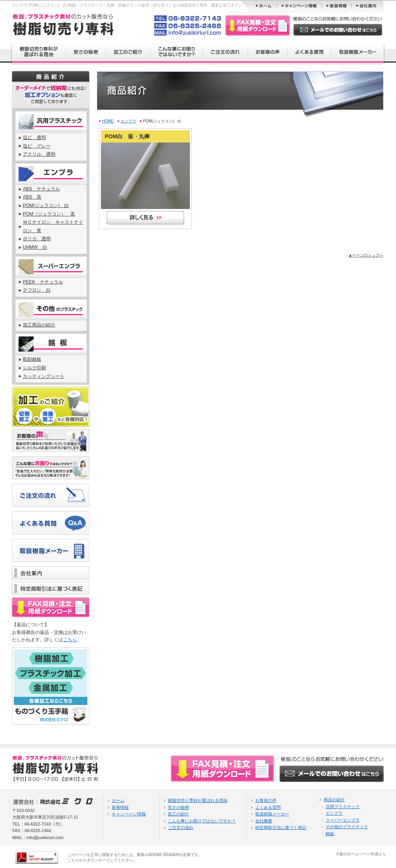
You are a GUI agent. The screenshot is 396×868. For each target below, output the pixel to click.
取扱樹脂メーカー (272, 814)
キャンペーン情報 (129, 814)
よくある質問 (268, 807)
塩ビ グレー (37, 146)
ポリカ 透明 (37, 239)
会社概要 (264, 821)
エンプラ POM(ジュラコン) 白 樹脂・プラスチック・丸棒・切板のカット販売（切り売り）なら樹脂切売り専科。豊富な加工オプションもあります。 (143, 5)
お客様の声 (266, 800)
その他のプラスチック (347, 827)
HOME (108, 121)
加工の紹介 (178, 814)
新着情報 (120, 807)
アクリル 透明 (39, 154)
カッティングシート (44, 376)
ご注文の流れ (181, 827)
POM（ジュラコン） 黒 (49, 214)
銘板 (330, 834)
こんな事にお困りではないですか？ (202, 821)
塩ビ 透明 (34, 138)
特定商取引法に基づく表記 (281, 827)
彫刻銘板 (32, 359)
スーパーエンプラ (343, 820)
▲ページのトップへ (366, 255)
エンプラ (128, 121)
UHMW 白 (35, 247)
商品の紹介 (334, 800)
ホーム (118, 800)
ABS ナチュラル (41, 189)
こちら (70, 640)
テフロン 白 (37, 290)
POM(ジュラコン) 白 (46, 206)
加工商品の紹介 (39, 325)
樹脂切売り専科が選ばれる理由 (198, 800)
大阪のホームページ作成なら (361, 854)
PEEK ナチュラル (43, 282)
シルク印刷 (34, 368)
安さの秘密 (178, 807)
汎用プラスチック (343, 807)
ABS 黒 (32, 197)
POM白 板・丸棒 (127, 136)
